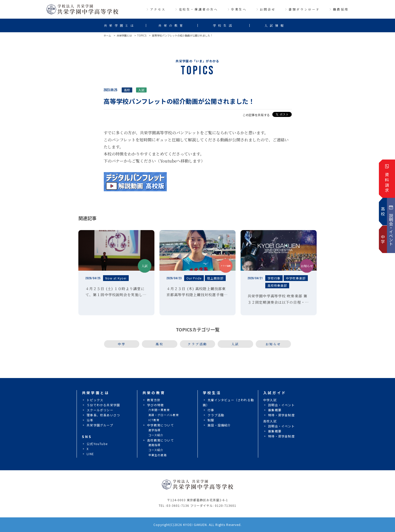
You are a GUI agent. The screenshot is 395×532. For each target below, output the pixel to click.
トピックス (95, 400)
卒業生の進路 (158, 455)
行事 (211, 410)
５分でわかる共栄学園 (103, 405)
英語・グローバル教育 (164, 415)
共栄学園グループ (100, 425)
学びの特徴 (155, 405)
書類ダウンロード (304, 9)
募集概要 (275, 410)
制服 (211, 420)
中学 (122, 344)
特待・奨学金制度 (281, 415)
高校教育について (160, 440)
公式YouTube (97, 444)
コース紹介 (156, 435)
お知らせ (273, 344)
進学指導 (154, 430)
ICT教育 (154, 420)
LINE (90, 454)
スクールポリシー (100, 410)
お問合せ (268, 9)
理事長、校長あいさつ (103, 415)
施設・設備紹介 (219, 425)
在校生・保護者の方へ (199, 9)
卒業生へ (239, 9)
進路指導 (154, 445)
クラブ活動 (197, 344)
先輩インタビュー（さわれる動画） (228, 402)
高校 (160, 344)
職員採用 (341, 9)
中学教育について (160, 425)
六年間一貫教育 (159, 410)
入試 (235, 344)
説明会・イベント (281, 405)
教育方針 (154, 400)
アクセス (158, 9)
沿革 (90, 420)
